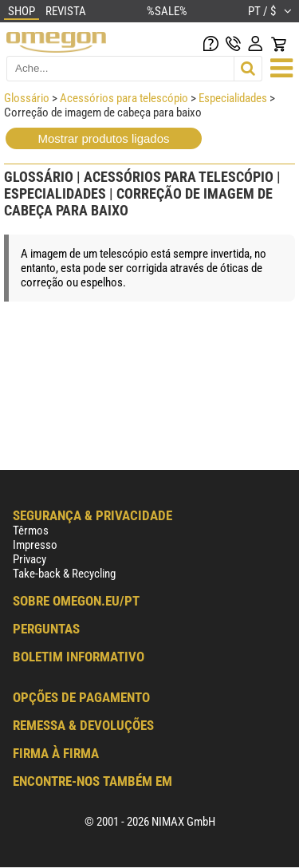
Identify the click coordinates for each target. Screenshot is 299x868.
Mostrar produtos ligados (103, 138)
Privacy (30, 559)
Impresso (35, 545)
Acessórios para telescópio (124, 98)
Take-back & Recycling (64, 574)
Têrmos (31, 531)
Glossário (27, 98)
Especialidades (233, 98)
